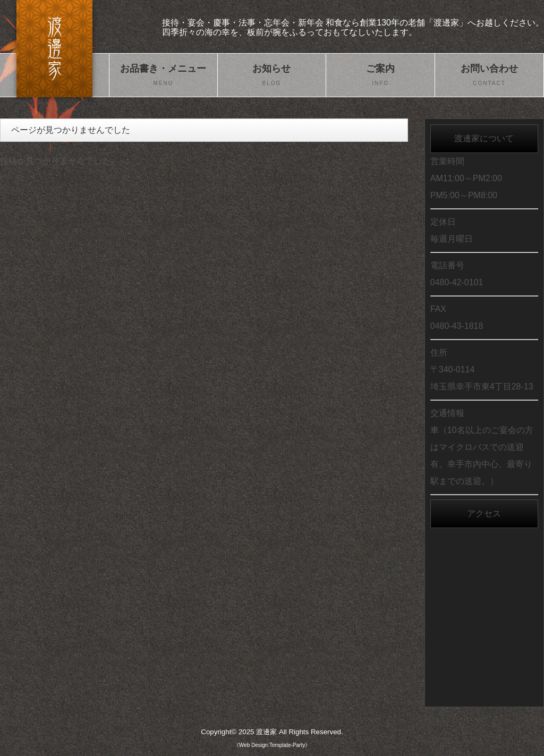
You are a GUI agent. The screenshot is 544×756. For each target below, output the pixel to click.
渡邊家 (266, 732)
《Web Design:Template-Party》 (272, 745)
